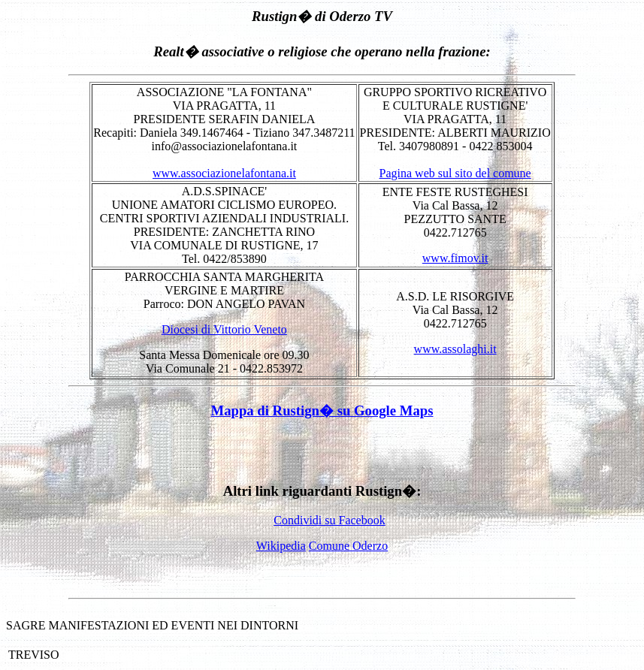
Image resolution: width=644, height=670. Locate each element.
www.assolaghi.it (455, 349)
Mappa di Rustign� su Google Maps (322, 410)
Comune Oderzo (348, 546)
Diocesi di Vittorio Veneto (224, 329)
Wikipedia (281, 546)
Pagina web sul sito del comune (455, 173)
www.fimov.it (455, 258)
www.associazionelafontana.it (224, 173)
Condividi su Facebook (329, 520)
